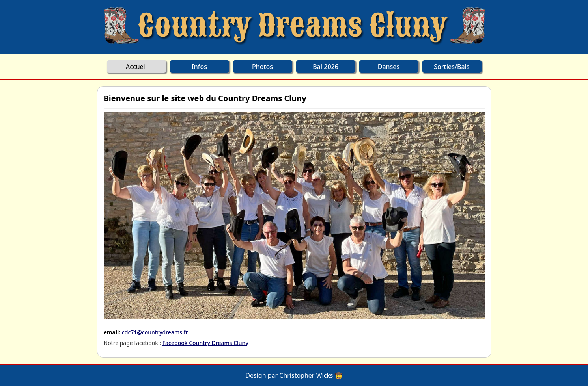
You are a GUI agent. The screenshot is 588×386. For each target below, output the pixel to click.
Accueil (136, 67)
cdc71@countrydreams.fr (155, 332)
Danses (389, 67)
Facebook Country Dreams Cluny (205, 343)
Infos (199, 67)
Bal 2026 (326, 67)
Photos (262, 67)
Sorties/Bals (452, 67)
